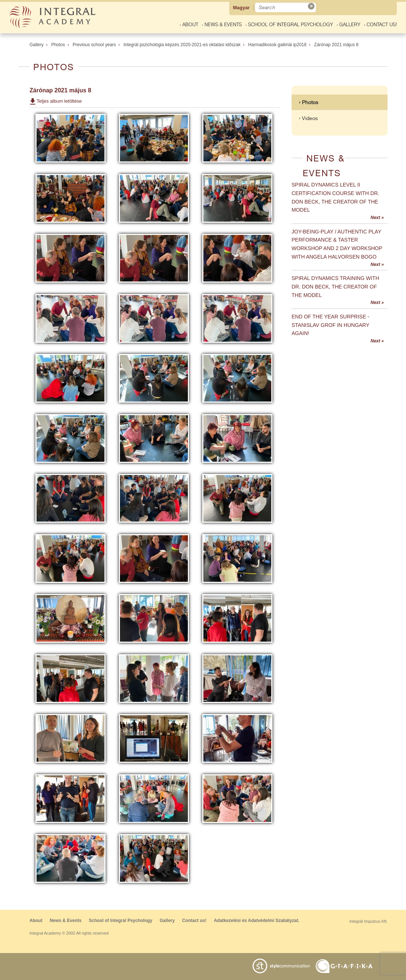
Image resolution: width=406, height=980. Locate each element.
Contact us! (194, 921)
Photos (58, 45)
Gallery (37, 45)
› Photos (309, 102)
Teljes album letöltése (59, 101)
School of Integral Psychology (121, 921)
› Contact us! (380, 25)
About (36, 921)
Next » (377, 218)
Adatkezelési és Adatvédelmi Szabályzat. (257, 921)
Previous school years (94, 45)
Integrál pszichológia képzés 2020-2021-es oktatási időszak (182, 45)
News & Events (66, 921)
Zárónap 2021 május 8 (336, 45)
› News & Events (222, 25)
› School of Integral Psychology (289, 25)
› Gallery (348, 25)
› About (189, 25)
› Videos (308, 118)
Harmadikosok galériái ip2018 (277, 45)
